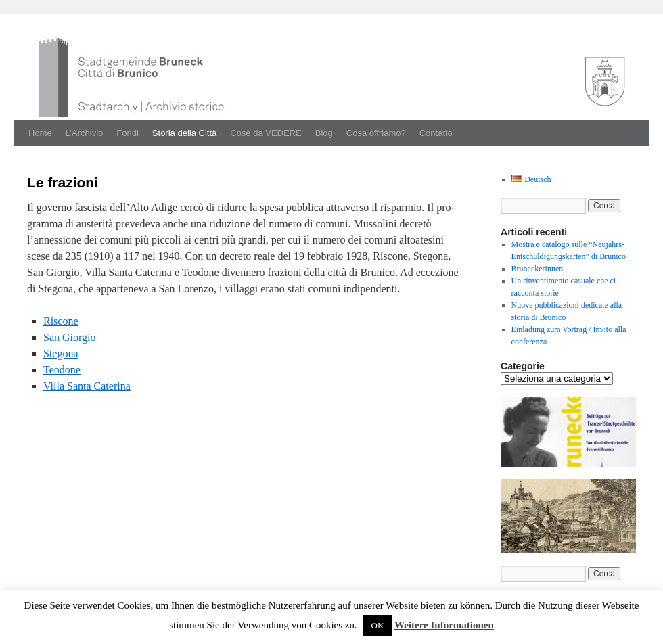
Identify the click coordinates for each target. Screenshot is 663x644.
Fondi (128, 133)
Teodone (62, 370)
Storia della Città (184, 133)
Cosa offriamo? (376, 133)
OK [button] (378, 625)
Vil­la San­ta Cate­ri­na (87, 386)
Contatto (436, 133)
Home (40, 133)
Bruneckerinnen (538, 269)
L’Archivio (85, 133)
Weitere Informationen (444, 625)
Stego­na (61, 353)
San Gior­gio (69, 337)
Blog (324, 133)
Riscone (61, 321)
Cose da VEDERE (266, 133)
